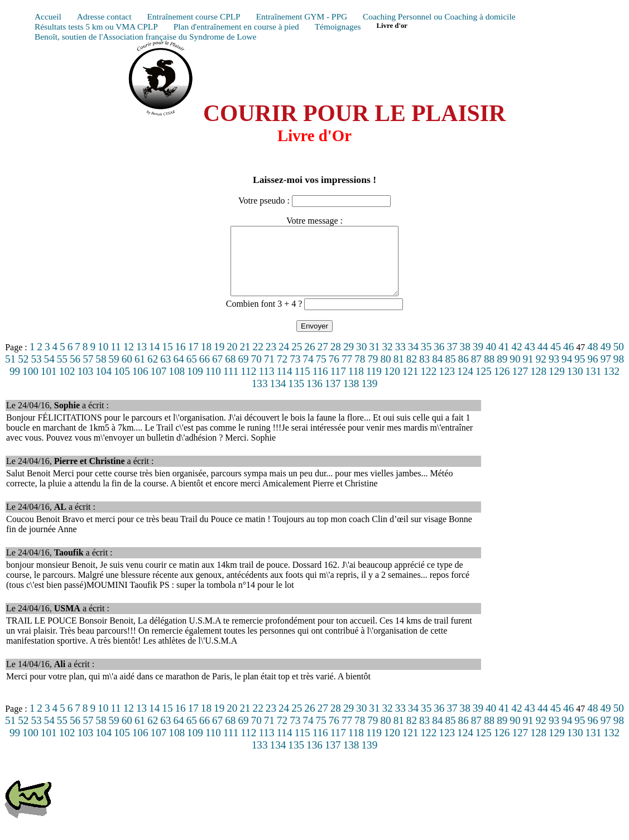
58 (101, 372)
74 (308, 372)
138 (351, 397)
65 (192, 372)
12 (129, 360)
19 (219, 360)
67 (217, 372)
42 (517, 360)
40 (491, 360)
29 (349, 360)
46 (568, 360)
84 (437, 372)
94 (567, 372)
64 (178, 372)
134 (278, 397)
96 (592, 372)
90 (515, 372)
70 (256, 372)
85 (450, 372)
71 (269, 372)
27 (323, 360)
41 (504, 360)
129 (557, 385)
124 (465, 385)
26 (309, 360)
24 (284, 360)
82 (412, 372)
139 (369, 397)
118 (356, 385)
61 (140, 372)
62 (153, 372)
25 (297, 360)
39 (478, 360)
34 (413, 360)
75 (321, 372)
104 (104, 385)
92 (541, 372)
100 (30, 385)
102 (67, 385)
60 (127, 372)
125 (484, 385)
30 (361, 360)
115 (303, 385)
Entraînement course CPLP (193, 16)
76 (334, 372)
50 (619, 360)
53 (36, 372)
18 (206, 360)
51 (10, 372)
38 (465, 360)
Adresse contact (104, 16)
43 (530, 360)
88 (489, 372)
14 (154, 360)
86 (464, 372)
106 (140, 385)
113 (266, 385)
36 (439, 360)
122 (429, 385)
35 (426, 360)
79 (373, 372)
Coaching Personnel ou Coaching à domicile (439, 16)
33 (400, 360)
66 (205, 372)
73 (295, 372)
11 (116, 360)
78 (360, 372)
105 (122, 385)
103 (85, 385)
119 (374, 385)
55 (62, 372)
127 (520, 385)
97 (606, 372)
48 (592, 360)
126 (502, 385)
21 (245, 360)
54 (49, 372)
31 (374, 360)
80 (385, 372)
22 (258, 360)
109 (195, 385)
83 (424, 372)
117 (338, 385)
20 (232, 360)
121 (410, 385)
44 (543, 360)
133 (260, 397)
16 (180, 360)
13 (141, 360)
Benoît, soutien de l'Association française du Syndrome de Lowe (145, 37)
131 (594, 385)
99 (15, 385)
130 (575, 385)
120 (392, 385)
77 (347, 372)
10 (103, 360)
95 (580, 372)
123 (447, 385)
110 (213, 385)
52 (23, 372)
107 (159, 385)
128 (538, 385)
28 (336, 360)
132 (611, 385)
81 (399, 372)
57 (88, 372)
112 (248, 385)
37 (452, 360)
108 (177, 385)
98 (619, 372)
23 (271, 360)
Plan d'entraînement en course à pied (236, 26)
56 (75, 372)
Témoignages (338, 26)
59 (114, 372)
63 (165, 372)
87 (476, 372)
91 (528, 372)
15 (167, 360)
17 (193, 360)
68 (230, 372)
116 (320, 385)
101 (49, 385)
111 (231, 385)
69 (243, 372)
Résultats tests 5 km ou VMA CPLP (96, 26)
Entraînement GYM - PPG (302, 16)
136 (314, 397)
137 (333, 397)
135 (296, 397)
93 (554, 372)
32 (387, 360)
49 (605, 360)
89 (502, 372)
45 (556, 360)
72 (282, 372)
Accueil (48, 16)
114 (284, 385)
